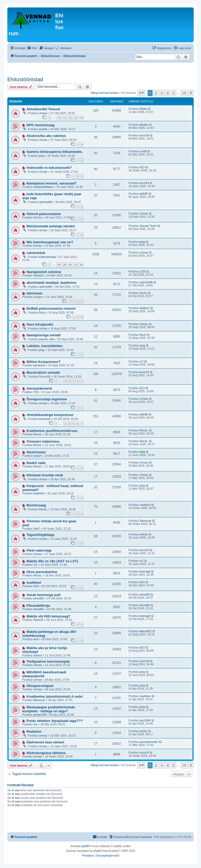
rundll (143, 151)
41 (76, 265)
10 (59, 118)
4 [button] (168, 93)
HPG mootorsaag (41, 125)
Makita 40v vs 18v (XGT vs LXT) (52, 561)
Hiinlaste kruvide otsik (45, 475)
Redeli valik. (36, 463)
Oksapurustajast (40, 686)
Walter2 (144, 308)
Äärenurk (145, 521)
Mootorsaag (36, 505)
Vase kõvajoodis (40, 324)
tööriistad (34, 293)
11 (65, 118)
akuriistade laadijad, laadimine (51, 283)
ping (41, 156)
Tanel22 (38, 275)
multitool (34, 583)
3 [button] (162, 93)
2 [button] (156, 93)
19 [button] (184, 93)
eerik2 (143, 731)
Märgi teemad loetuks (105, 93)
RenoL (37, 434)
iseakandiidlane (43, 187)
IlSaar (143, 109)
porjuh (37, 456)
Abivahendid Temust (43, 109)
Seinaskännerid (39, 388)
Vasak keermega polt (43, 595)
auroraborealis (149, 742)
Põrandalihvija (38, 606)
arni (36, 639)
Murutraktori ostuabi (43, 372)
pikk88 (144, 194)
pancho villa (46, 339)
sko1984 (145, 720)
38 (59, 265)
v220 (143, 271)
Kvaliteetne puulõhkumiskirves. (52, 431)
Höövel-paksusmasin (44, 214)
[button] (141, 93)
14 (81, 118)
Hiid (142, 452)
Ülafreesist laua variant (45, 742)
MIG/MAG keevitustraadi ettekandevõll (44, 674)
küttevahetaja (47, 257)
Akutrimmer (36, 452)
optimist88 (45, 202)
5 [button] (174, 93)
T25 (36, 392)
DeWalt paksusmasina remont (51, 308)
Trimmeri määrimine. (43, 441)
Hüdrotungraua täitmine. (46, 753)
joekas (144, 534)
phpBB (85, 846)
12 (70, 118)
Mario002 (146, 631)
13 (76, 118)
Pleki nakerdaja (39, 550)
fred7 (37, 529)
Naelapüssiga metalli (43, 335)
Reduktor (34, 731)
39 (65, 265)
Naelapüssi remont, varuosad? (52, 183)
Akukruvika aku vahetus (46, 136)
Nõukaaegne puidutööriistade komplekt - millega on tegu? (49, 709)
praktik (43, 129)
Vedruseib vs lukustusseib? (49, 168)
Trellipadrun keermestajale (48, 661)
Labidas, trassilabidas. (45, 346)
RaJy (42, 313)
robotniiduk (36, 253)
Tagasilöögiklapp (40, 535)
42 (81, 265)
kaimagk (145, 571)
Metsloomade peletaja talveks (51, 226)
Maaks (144, 125)
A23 (142, 167)
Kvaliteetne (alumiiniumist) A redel (55, 696)
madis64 (39, 493)
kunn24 (144, 135)
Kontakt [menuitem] (100, 837)
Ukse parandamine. (42, 572)
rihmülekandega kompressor (50, 415)
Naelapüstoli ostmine (44, 272)
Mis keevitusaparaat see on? (50, 242)
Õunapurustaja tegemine (47, 399)
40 (70, 265)
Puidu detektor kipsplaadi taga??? (55, 721)
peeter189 (40, 715)
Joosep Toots (148, 226)
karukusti (39, 365)
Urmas (43, 113)
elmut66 (38, 598)
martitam (145, 696)
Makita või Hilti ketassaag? (48, 616)
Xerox (143, 293)
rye (35, 724)
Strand (37, 655)
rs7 (141, 361)
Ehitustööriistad (25, 79)
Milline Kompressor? (43, 362)
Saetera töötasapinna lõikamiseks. (55, 152)
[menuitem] (32, 48)
